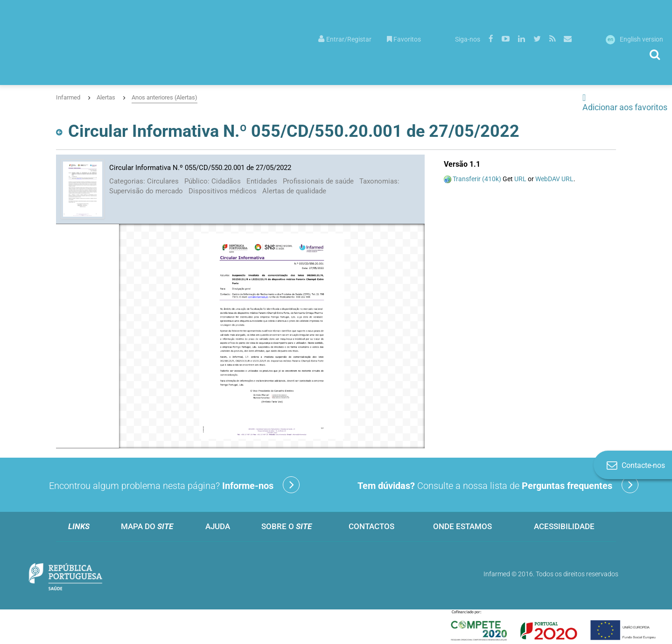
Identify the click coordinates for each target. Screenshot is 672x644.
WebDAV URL (554, 179)
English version (634, 39)
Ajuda (218, 526)
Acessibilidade (564, 526)
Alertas (106, 97)
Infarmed (68, 97)
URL (520, 179)
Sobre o (287, 526)
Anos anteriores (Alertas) (164, 97)
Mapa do (147, 526)
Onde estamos (462, 526)
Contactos (371, 526)
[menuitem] (345, 39)
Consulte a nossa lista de (498, 485)
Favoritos (404, 39)
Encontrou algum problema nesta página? (174, 485)
